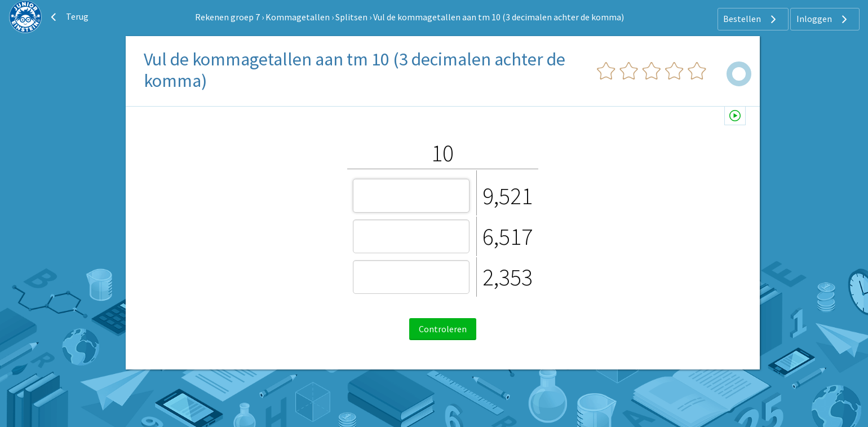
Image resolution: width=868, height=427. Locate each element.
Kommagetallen (298, 17)
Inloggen (823, 19)
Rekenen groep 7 (227, 17)
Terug (68, 17)
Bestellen (751, 19)
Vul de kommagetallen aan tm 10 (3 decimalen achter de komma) (499, 17)
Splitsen (351, 17)
